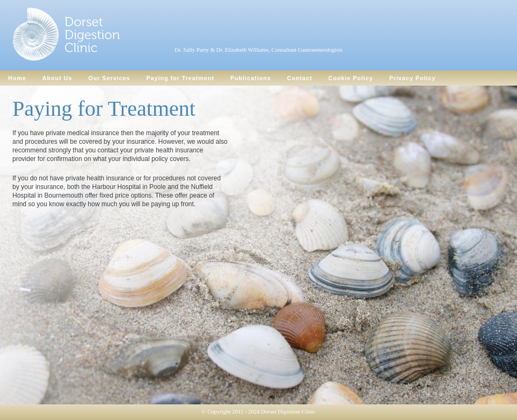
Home (17, 78)
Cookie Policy (351, 78)
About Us (57, 78)
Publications (251, 78)
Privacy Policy (413, 78)
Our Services (109, 78)
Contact (300, 78)
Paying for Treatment (180, 78)
